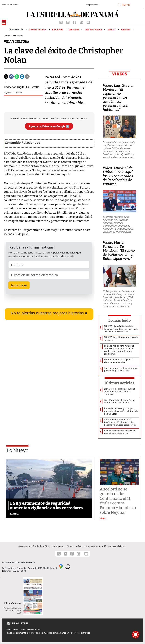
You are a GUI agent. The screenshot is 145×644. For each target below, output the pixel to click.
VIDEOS (120, 74)
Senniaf (112, 30)
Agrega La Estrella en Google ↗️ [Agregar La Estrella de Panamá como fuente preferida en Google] (49, 126)
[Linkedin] (22, 76)
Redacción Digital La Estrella (22, 87)
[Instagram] (82, 22)
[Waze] (68, 567)
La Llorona (58, 30)
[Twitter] (6, 76)
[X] (68, 22)
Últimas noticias (119, 383)
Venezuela (74, 30)
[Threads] (61, 22)
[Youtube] (88, 22)
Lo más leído (120, 320)
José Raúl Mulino (93, 30)
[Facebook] (75, 22)
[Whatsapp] (17, 76)
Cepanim (126, 30)
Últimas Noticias (38, 30)
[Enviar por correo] (27, 76)
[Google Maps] (61, 567)
